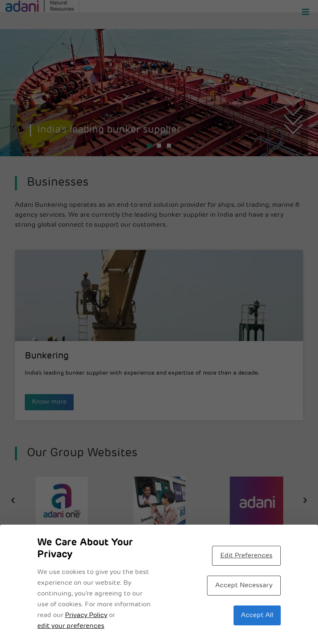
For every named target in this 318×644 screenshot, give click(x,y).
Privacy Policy (86, 615)
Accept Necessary (244, 586)
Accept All (257, 615)
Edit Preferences (246, 556)
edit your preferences (71, 626)
